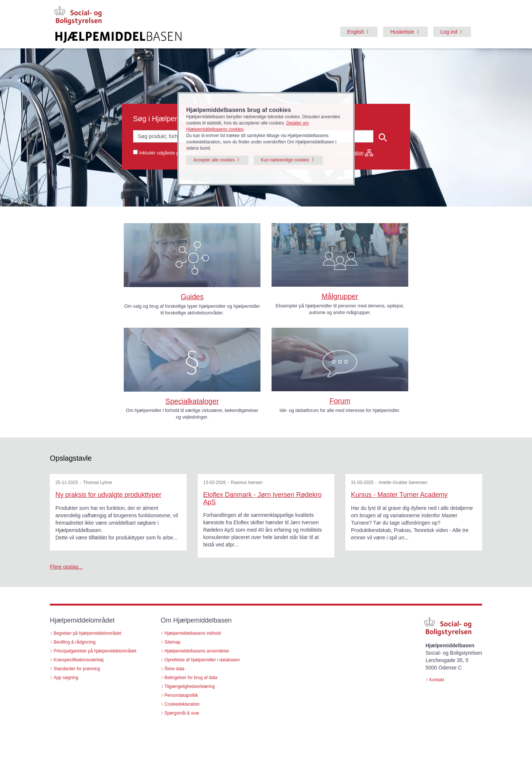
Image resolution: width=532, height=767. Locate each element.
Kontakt (437, 680)
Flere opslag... (66, 567)
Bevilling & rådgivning (75, 642)
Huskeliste (402, 32)
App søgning (66, 678)
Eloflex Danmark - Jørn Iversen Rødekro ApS (262, 498)
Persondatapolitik (181, 695)
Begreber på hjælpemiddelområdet (87, 633)
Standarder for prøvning (77, 669)
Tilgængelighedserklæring (190, 686)
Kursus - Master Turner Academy (399, 495)
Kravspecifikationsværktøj (79, 660)
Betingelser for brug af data (191, 678)
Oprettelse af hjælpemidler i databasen (202, 660)
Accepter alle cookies (214, 160)
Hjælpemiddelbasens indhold (193, 633)
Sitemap (173, 642)
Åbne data (174, 669)
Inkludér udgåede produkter (168, 153)
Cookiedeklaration (182, 704)
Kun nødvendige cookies (285, 160)
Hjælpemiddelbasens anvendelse (197, 651)
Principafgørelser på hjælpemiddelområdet (95, 651)
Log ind (449, 32)
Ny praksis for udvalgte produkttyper (108, 495)
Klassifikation (355, 153)
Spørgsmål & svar (182, 713)
